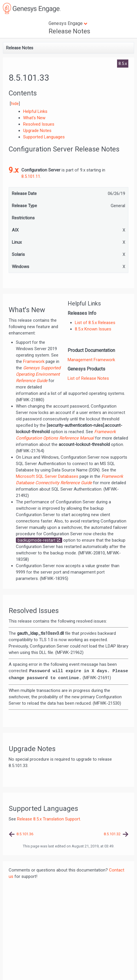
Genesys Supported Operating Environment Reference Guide (38, 374)
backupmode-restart (37, 540)
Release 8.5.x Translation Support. (49, 819)
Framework (34, 361)
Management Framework (91, 360)
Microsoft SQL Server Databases (47, 476)
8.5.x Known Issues (93, 329)
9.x (14, 170)
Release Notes (69, 31)
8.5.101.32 (112, 834)
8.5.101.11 (31, 176)
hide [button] (15, 104)
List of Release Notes (88, 378)
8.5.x (123, 64)
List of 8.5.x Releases (95, 323)
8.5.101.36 (25, 834)
